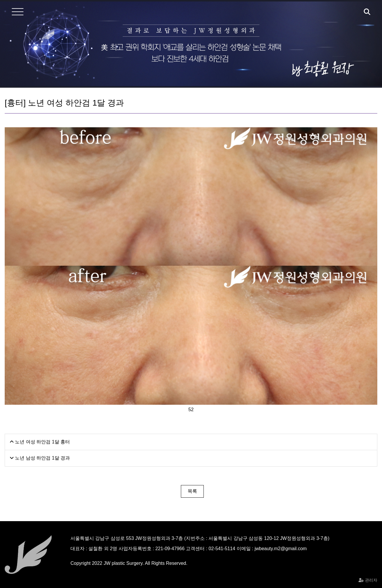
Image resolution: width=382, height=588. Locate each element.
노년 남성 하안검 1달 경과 (40, 458)
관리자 (371, 580)
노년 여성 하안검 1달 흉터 (40, 442)
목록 (192, 491)
